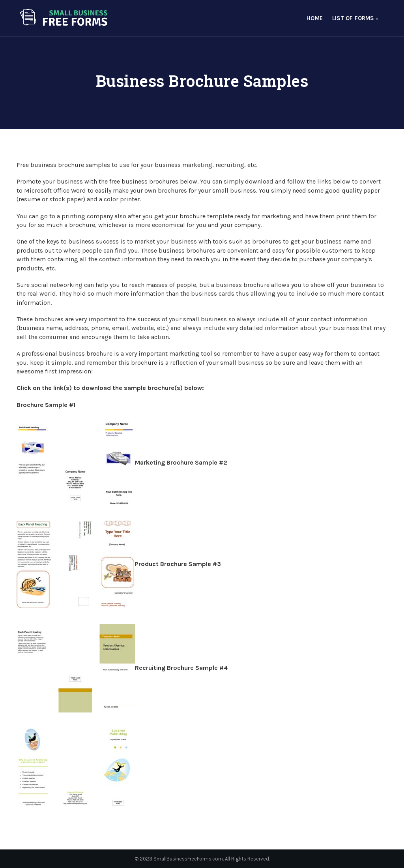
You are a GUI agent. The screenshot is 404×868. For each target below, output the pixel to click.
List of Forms (355, 18)
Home (315, 18)
